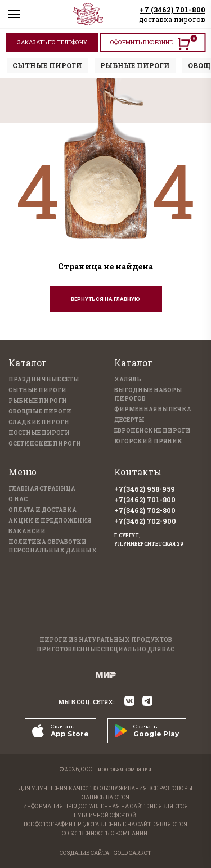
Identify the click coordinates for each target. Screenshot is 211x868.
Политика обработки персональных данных (53, 546)
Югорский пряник (148, 441)
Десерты (129, 420)
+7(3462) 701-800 (145, 500)
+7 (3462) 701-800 (172, 10)
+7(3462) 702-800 (145, 510)
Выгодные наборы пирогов (148, 394)
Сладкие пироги (39, 422)
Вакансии (27, 531)
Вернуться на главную (105, 299)
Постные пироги (39, 433)
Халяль (128, 379)
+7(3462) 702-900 (145, 521)
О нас (18, 499)
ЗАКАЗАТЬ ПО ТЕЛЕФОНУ (52, 42)
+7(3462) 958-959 (145, 489)
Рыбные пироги (38, 401)
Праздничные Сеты (44, 379)
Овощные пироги (40, 411)
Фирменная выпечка (153, 409)
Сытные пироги (37, 390)
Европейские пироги (152, 431)
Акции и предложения (50, 521)
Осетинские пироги (45, 444)
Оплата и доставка (42, 510)
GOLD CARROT (133, 853)
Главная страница (42, 489)
